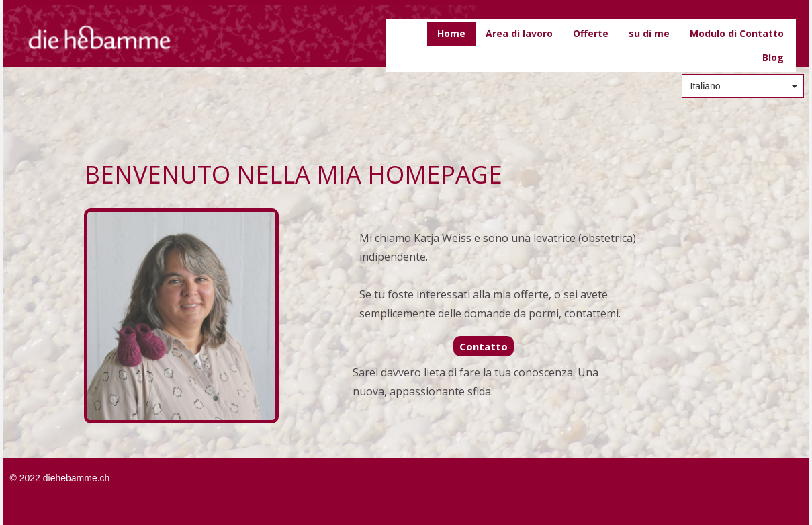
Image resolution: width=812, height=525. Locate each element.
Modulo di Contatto (737, 33)
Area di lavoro (519, 33)
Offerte (591, 33)
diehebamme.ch (77, 478)
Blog (773, 57)
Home (451, 33)
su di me (649, 33)
